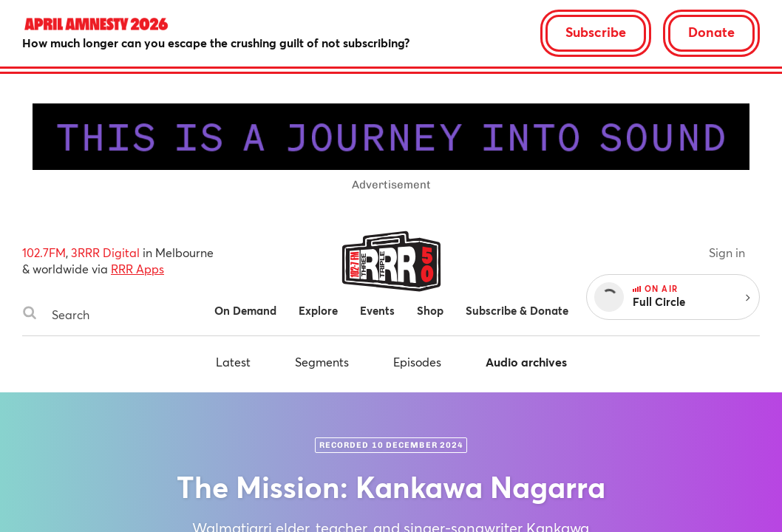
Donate (711, 32)
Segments (322, 362)
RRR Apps (137, 269)
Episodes (417, 362)
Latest (233, 362)
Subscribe (596, 32)
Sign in (727, 252)
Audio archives (526, 362)
